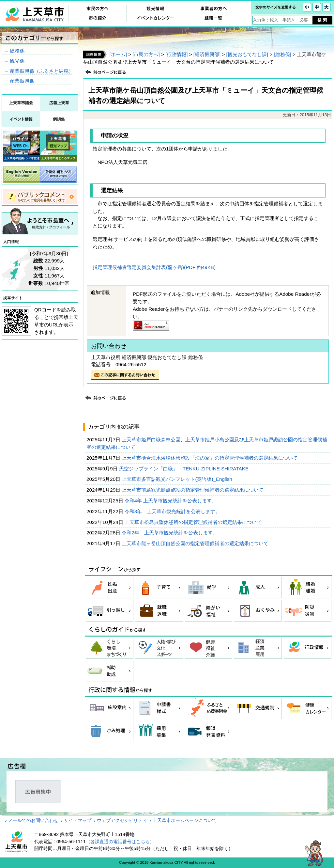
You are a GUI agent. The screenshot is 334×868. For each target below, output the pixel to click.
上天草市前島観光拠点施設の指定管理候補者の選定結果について (193, 490)
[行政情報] (176, 54)
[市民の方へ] (146, 54)
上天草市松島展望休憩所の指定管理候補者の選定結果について (194, 522)
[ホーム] (118, 54)
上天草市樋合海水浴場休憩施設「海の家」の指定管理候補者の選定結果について (210, 458)
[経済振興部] (207, 54)
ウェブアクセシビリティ (122, 820)
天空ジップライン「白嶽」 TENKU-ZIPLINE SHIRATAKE (184, 469)
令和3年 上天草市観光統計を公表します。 (173, 511)
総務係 (17, 51)
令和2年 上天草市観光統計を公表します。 (170, 533)
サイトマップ (78, 820)
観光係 (17, 61)
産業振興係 (22, 81)
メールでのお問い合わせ (33, 820)
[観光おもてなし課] (247, 54)
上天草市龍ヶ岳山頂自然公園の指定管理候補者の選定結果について (196, 543)
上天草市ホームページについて (185, 820)
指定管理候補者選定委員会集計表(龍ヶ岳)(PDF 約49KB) (154, 267)
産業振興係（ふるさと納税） (42, 71)
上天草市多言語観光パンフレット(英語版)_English (178, 479)
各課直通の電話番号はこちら (120, 842)
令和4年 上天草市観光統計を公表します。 (171, 501)
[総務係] (282, 54)
